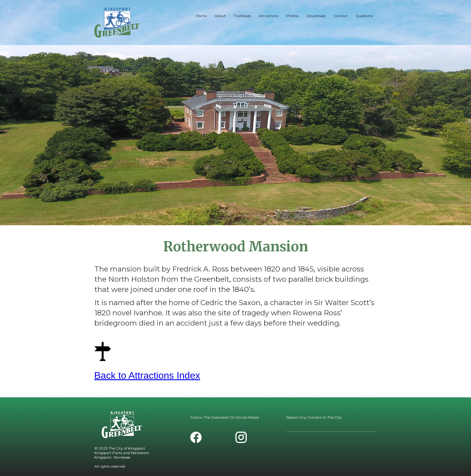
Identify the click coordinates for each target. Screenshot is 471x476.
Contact (341, 16)
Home (202, 16)
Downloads (316, 16)
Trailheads (242, 16)
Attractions (269, 16)
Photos (292, 16)
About (220, 16)
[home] (117, 23)
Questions (364, 16)
